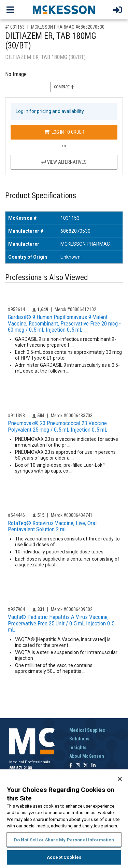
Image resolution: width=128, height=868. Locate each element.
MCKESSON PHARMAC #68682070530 (68, 27)
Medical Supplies (87, 730)
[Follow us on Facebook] (71, 766)
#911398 (16, 416)
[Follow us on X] (86, 766)
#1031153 (15, 27)
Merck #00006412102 (75, 309)
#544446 (16, 515)
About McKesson (87, 756)
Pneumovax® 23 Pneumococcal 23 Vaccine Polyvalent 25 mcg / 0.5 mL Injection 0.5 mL (58, 426)
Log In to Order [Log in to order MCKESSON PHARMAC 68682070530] (64, 132)
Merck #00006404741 (72, 515)
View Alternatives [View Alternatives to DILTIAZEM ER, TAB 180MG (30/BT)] (64, 162)
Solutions (79, 739)
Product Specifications (41, 196)
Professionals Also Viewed (47, 278)
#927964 (16, 609)
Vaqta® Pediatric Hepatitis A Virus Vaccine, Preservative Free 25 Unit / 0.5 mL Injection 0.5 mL (61, 623)
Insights (78, 748)
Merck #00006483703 (72, 416)
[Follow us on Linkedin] (94, 766)
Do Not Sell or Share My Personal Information (64, 840)
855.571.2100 (20, 768)
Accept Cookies (64, 857)
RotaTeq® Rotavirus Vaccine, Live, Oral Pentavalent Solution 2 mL (52, 526)
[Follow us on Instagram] (78, 766)
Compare (64, 87)
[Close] (120, 779)
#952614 (16, 309)
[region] (64, 819)
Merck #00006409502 (72, 609)
